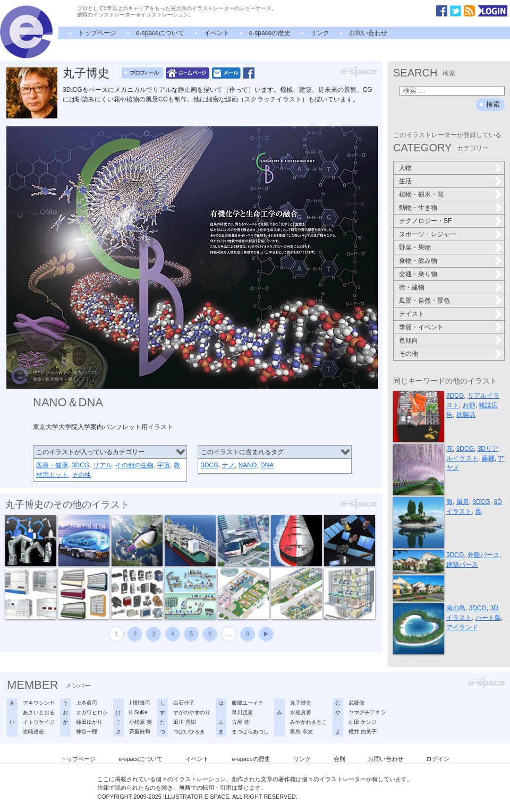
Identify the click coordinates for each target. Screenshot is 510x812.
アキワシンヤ (39, 703)
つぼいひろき (189, 732)
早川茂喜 (242, 712)
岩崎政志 (33, 732)
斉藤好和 (140, 732)
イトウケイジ (39, 722)
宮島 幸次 (301, 732)
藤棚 (488, 458)
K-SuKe (138, 712)
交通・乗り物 (418, 274)
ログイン (438, 759)
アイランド (462, 627)
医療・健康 (52, 465)
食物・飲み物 (418, 261)
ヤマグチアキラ (367, 712)
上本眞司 (87, 703)
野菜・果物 (415, 247)
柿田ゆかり (89, 722)
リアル (103, 465)
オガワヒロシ (92, 712)
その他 (81, 475)
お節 (469, 405)
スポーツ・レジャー (428, 234)
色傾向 (409, 340)
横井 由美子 (363, 732)
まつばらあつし (250, 732)
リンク (320, 33)
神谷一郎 (87, 732)
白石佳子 (184, 703)
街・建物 (412, 287)
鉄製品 (466, 415)
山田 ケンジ (363, 722)
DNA (267, 465)
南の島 (456, 608)
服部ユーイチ (248, 703)
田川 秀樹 (185, 722)
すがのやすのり (192, 712)
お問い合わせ (368, 33)
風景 (463, 502)
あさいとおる (39, 712)
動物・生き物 (418, 208)
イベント (217, 33)
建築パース (462, 565)
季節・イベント (421, 327)
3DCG (80, 465)
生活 (405, 181)
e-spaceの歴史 (270, 33)
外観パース (483, 555)
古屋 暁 (240, 722)
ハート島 (488, 618)
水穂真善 (301, 712)
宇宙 (164, 465)
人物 (405, 168)
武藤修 (356, 703)
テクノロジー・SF (425, 221)
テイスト (412, 314)
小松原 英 (141, 722)
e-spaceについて (160, 33)
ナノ (228, 465)
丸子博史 (86, 73)
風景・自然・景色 (424, 301)
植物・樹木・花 (421, 194)
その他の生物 (134, 465)
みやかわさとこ (309, 722)
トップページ (97, 33)
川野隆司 (140, 703)
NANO (248, 465)
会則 (339, 759)
